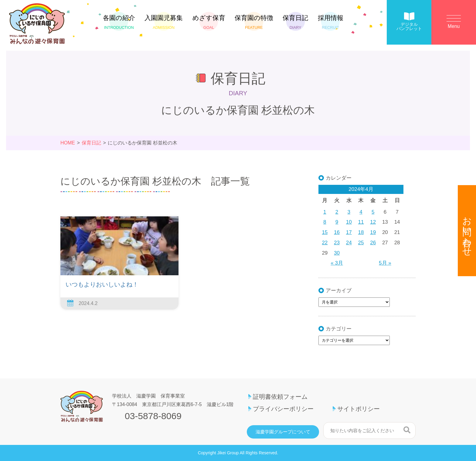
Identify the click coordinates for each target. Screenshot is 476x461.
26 (373, 243)
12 (373, 222)
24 (349, 243)
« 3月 (337, 263)
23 (337, 243)
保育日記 (295, 22)
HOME (68, 143)
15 (325, 232)
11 (361, 222)
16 (337, 232)
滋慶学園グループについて (283, 432)
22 (325, 243)
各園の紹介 (119, 22)
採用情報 (331, 22)
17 (349, 232)
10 (349, 222)
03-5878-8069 (153, 416)
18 (361, 232)
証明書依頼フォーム (280, 397)
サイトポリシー (359, 409)
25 (361, 243)
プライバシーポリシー (283, 409)
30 (337, 253)
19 (373, 232)
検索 (407, 430)
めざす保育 (209, 22)
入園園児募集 (164, 22)
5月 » (385, 263)
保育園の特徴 (254, 22)
